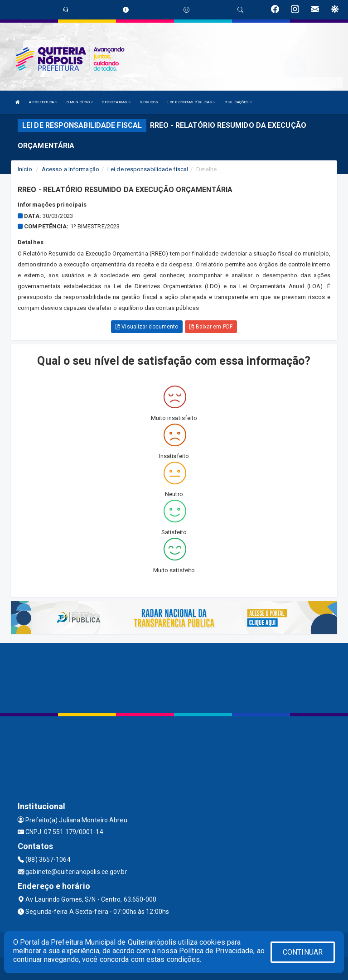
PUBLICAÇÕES (238, 102)
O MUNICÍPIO (80, 102)
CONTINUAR (303, 952)
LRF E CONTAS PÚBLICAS (191, 102)
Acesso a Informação (70, 169)
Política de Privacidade (216, 951)
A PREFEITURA (43, 102)
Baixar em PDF (211, 327)
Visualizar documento (147, 327)
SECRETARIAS (116, 102)
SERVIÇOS (149, 102)
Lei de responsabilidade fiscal (148, 169)
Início (25, 169)
